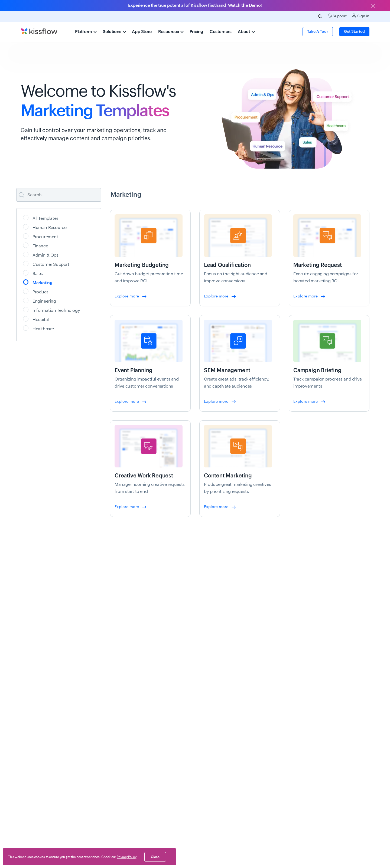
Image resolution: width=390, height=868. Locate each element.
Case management (108, 734)
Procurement (42, 236)
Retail (168, 757)
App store (29, 814)
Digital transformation (110, 781)
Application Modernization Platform (122, 792)
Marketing (39, 282)
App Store (142, 32)
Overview (29, 711)
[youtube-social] (362, 859)
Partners (312, 734)
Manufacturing (175, 746)
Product (37, 291)
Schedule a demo (36, 803)
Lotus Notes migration (111, 804)
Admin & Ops (43, 255)
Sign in (361, 16)
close (155, 857)
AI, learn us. (200, 860)
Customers (220, 32)
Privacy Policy (126, 857)
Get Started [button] (354, 32)
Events (240, 722)
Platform (86, 32)
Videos (240, 746)
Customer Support (48, 264)
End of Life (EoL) (175, 860)
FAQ (237, 769)
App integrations (248, 757)
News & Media (317, 781)
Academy (242, 826)
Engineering (41, 301)
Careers (311, 746)
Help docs (242, 814)
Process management (110, 722)
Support (27, 826)
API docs (241, 803)
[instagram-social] (339, 859)
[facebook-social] (351, 859)
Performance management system (193, 814)
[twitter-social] (316, 859)
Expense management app (186, 803)
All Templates (43, 218)
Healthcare (40, 328)
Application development (114, 711)
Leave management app (184, 791)
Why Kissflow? (33, 722)
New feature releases (38, 757)
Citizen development (110, 769)
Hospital (38, 319)
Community (244, 838)
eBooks (240, 734)
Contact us (314, 804)
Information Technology (53, 310)
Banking (170, 722)
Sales (35, 273)
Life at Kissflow (318, 757)
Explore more (131, 296)
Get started (300, 607)
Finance (37, 245)
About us (313, 711)
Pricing (196, 32)
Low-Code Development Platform (49, 734)
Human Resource (46, 227)
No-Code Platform (36, 746)
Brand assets (316, 792)
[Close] (373, 6)
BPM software (103, 746)
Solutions (114, 32)
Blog (238, 711)
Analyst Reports (319, 769)
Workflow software (107, 757)
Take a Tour (318, 32)
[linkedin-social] (327, 859)
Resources (171, 32)
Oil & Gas (171, 711)
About (246, 32)
